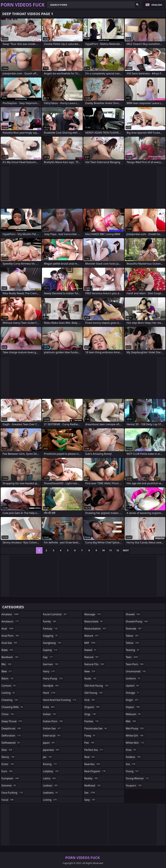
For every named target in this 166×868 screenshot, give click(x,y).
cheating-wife (13, 707)
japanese (52, 750)
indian (50, 714)
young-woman (138, 778)
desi (7, 750)
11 (111, 550)
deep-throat (12, 721)
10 (103, 550)
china (8, 714)
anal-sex (10, 643)
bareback (10, 657)
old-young (94, 693)
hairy (49, 671)
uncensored (136, 671)
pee (90, 743)
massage (93, 614)
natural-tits (94, 664)
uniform (133, 678)
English (157, 5)
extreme (9, 785)
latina (50, 778)
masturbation (96, 629)
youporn (134, 785)
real (90, 757)
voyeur (133, 707)
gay (48, 657)
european (10, 778)
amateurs (10, 621)
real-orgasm (95, 771)
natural (92, 657)
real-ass (92, 764)
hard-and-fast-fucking (60, 700)
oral (90, 700)
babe (8, 650)
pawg (90, 736)
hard (50, 693)
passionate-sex (96, 728)
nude (91, 678)
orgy (90, 714)
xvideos (134, 757)
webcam (134, 714)
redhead (93, 785)
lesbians (51, 793)
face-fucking (12, 793)
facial (8, 800)
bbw (7, 671)
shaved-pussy (137, 621)
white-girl (135, 736)
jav (48, 757)
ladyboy (51, 771)
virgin (132, 700)
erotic (8, 764)
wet (131, 721)
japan (49, 743)
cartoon (9, 686)
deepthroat (12, 728)
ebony (8, 757)
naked (91, 650)
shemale (134, 629)
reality (91, 778)
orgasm (92, 707)
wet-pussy (135, 728)
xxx (131, 764)
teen (132, 657)
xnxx (131, 750)
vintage (133, 693)
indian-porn (53, 721)
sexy (90, 800)
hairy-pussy (53, 678)
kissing (50, 764)
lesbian (51, 785)
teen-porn (135, 664)
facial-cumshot (55, 614)
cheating (10, 700)
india (49, 707)
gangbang (52, 643)
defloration (11, 736)
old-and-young (97, 686)
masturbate (94, 621)
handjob (51, 686)
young (133, 771)
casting (9, 693)
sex (90, 793)
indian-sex (52, 728)
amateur (10, 614)
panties (92, 721)
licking (50, 800)
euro (7, 771)
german (51, 664)
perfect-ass (94, 750)
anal (8, 629)
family (50, 621)
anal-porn (11, 636)
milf (90, 643)
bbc (7, 664)
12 (118, 550)
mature (92, 636)
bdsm (8, 678)
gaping (50, 650)
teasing (133, 650)
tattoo (133, 643)
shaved (133, 614)
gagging (51, 636)
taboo (133, 636)
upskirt (133, 686)
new (90, 671)
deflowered (11, 743)
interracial (52, 736)
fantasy (51, 629)
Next (126, 550)
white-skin (135, 743)
